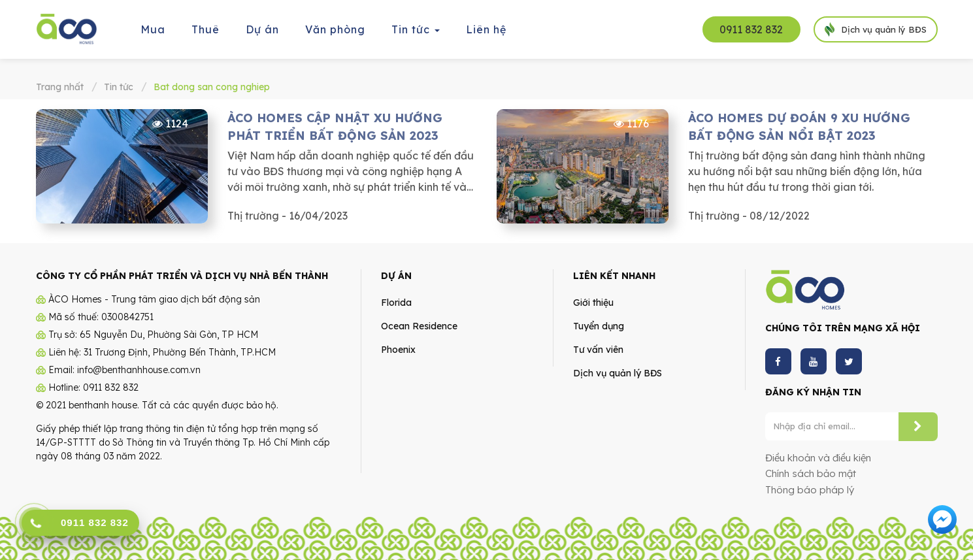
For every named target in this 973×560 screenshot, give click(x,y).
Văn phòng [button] (335, 29)
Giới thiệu (593, 303)
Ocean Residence (419, 326)
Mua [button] (153, 29)
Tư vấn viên (598, 350)
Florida (396, 303)
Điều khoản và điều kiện (818, 458)
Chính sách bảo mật (811, 473)
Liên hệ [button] (486, 29)
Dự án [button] (262, 29)
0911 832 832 (751, 29)
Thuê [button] (206, 29)
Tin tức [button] (416, 34)
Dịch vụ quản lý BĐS (618, 373)
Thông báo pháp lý (810, 490)
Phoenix (398, 350)
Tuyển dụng (599, 326)
